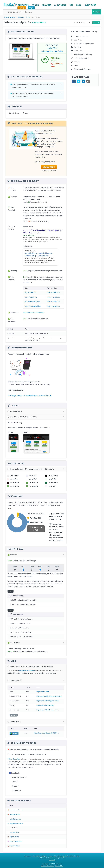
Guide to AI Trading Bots (72, 856)
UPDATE (96, 23)
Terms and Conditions (47, 866)
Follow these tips (14, 759)
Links (74, 66)
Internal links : (36, 680)
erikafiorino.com (15, 819)
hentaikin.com (15, 832)
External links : (36, 722)
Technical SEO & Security (82, 55)
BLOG (79, 5)
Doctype (36, 412)
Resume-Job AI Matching (56, 856)
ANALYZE (96, 12)
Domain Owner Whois (80, 36)
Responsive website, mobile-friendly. (36, 417)
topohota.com (15, 837)
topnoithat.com (15, 846)
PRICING (35, 5)
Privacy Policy (59, 866)
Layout (75, 62)
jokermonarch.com (16, 810)
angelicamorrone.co (17, 824)
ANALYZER (47, 5)
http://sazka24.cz (31, 292)
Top (95, 32)
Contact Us (52, 860)
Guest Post (77, 51)
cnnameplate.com (16, 841)
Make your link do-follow (52, 51)
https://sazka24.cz (31, 297)
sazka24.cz (52, 48)
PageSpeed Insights (80, 58)
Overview (76, 47)
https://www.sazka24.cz (33, 306)
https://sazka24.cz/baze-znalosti (47, 710)
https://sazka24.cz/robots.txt (33, 312)
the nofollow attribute (27, 670)
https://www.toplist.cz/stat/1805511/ (47, 733)
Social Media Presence (81, 69)
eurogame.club (15, 814)
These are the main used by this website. (36, 469)
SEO (71, 5)
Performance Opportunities (82, 44)
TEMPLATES (23, 5)
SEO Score (76, 40)
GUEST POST (90, 5)
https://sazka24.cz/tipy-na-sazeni (48, 701)
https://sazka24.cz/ (53, 292)
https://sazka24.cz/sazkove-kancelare (49, 696)
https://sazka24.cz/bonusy (45, 705)
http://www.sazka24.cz (32, 302)
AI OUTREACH (60, 5)
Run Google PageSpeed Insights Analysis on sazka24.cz (30, 396)
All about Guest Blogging (40, 856)
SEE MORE (14, 715)
